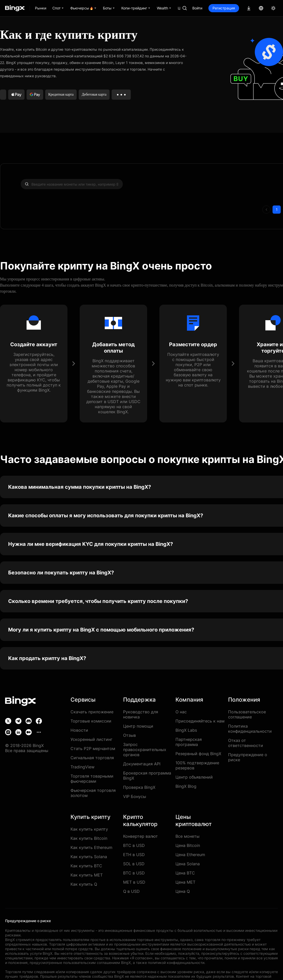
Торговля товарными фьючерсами (92, 779)
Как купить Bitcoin (89, 838)
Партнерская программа (189, 742)
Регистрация (224, 8)
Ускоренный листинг (91, 739)
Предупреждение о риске (248, 757)
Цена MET (185, 882)
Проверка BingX (139, 787)
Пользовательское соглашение (247, 714)
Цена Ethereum (190, 855)
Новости (79, 730)
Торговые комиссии (91, 721)
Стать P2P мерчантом (93, 749)
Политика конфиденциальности (250, 729)
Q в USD (131, 891)
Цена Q (183, 891)
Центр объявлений (194, 777)
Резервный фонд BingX (198, 754)
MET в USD (134, 882)
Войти (197, 8)
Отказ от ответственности (246, 743)
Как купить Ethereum (91, 847)
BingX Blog (186, 786)
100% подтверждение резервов (197, 765)
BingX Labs (186, 730)
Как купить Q (84, 884)
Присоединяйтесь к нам (200, 721)
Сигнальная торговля (92, 758)
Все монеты (187, 836)
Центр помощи (138, 726)
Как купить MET (87, 875)
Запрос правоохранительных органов (145, 750)
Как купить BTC (86, 866)
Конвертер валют (140, 836)
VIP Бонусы (135, 796)
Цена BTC (185, 873)
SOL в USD (134, 864)
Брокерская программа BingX (147, 776)
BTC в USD (134, 845)
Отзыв (129, 735)
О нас (181, 712)
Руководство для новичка (141, 714)
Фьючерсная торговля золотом (93, 793)
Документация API (142, 764)
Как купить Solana (89, 857)
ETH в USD (134, 855)
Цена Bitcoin (188, 845)
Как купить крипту (89, 829)
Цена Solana (188, 864)
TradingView (82, 767)
